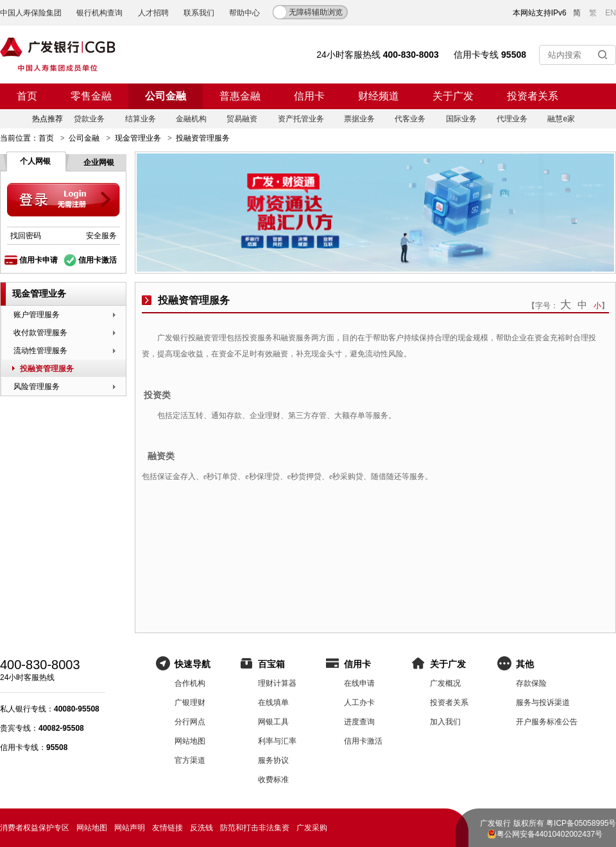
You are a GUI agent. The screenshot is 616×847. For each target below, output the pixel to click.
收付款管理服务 (40, 333)
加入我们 (445, 722)
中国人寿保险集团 (31, 13)
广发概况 (445, 683)
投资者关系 (533, 96)
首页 (27, 96)
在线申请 (359, 683)
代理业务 (512, 119)
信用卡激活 (98, 260)
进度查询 (359, 722)
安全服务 (101, 236)
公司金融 (166, 96)
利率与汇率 (277, 741)
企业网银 (99, 162)
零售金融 (91, 96)
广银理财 (190, 703)
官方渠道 (190, 760)
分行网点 (190, 722)
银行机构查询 (99, 13)
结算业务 (141, 119)
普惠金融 (240, 96)
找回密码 (26, 236)
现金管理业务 (138, 138)
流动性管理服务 (40, 351)
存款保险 (531, 683)
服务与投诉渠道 (543, 703)
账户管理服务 (37, 315)
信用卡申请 (38, 260)
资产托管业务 (301, 119)
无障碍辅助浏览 (316, 12)
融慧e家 (561, 119)
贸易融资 (242, 119)
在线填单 (273, 703)
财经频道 (379, 96)
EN (611, 13)
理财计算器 (277, 683)
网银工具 (273, 722)
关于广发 (453, 96)
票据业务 (359, 119)
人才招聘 (153, 13)
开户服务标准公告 (547, 722)
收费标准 (273, 780)
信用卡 (309, 96)
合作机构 (190, 683)
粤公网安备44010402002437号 (550, 834)
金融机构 (191, 119)
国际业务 (461, 119)
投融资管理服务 (47, 369)
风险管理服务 (37, 387)
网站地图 (190, 741)
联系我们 (199, 13)
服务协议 (273, 760)
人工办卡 (359, 703)
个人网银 (35, 161)
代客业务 (410, 119)
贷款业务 (89, 119)
